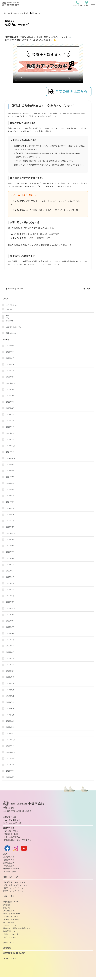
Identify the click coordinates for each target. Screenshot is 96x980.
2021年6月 (10, 708)
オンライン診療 (10, 871)
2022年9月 (10, 615)
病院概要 (7, 905)
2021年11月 (10, 677)
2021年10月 (10, 683)
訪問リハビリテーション (13, 891)
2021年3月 (10, 721)
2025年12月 (11, 371)
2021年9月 (10, 690)
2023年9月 (10, 540)
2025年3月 (10, 427)
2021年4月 (10, 715)
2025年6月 (10, 408)
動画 (8, 316)
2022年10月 (11, 608)
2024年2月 (10, 508)
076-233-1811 (78, 4)
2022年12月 (11, 596)
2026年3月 (10, 352)
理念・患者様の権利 (12, 913)
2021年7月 (10, 702)
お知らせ (9, 309)
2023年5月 (10, 565)
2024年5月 (10, 489)
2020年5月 (10, 777)
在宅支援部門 (9, 866)
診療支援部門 (9, 863)
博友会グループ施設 (12, 919)
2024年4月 (10, 496)
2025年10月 (11, 383)
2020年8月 (10, 765)
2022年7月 (10, 627)
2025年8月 (10, 396)
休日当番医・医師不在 (12, 869)
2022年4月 (10, 646)
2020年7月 (10, 771)
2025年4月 (10, 421)
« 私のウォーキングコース (15, 289)
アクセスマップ (10, 925)
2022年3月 (10, 652)
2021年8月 (10, 696)
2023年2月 (10, 583)
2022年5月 (10, 640)
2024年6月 (10, 483)
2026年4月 (10, 346)
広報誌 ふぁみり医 (11, 934)
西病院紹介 (10, 321)
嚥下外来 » (87, 289)
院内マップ (8, 908)
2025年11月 (10, 377)
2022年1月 (10, 665)
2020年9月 (10, 758)
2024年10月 (11, 458)
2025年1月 (10, 439)
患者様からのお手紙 (13, 327)
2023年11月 (10, 527)
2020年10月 (11, 752)
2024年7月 (10, 477)
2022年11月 (10, 602)
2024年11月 (10, 452)
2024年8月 (10, 471)
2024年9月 (10, 465)
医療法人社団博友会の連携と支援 (17, 928)
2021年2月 (10, 727)
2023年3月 (10, 577)
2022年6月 (10, 633)
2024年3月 (10, 502)
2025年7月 (10, 402)
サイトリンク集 (10, 937)
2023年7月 (10, 552)
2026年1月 (10, 364)
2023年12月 (11, 521)
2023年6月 (10, 558)
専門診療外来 (9, 860)
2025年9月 (10, 389)
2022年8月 (10, 621)
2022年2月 (10, 658)
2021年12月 (10, 671)
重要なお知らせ (12, 333)
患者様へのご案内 (11, 916)
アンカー (9, 318)
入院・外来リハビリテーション (16, 885)
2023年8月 (10, 546)
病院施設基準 (9, 911)
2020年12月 (11, 740)
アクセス (87, 4)
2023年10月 (11, 533)
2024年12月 (11, 446)
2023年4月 (10, 571)
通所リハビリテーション (13, 888)
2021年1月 (10, 734)
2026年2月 (10, 358)
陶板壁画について (11, 931)
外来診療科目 (9, 857)
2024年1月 (10, 515)
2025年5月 (10, 415)
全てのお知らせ (12, 305)
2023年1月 (10, 590)
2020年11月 (10, 746)
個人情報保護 (9, 922)
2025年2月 (10, 433)
